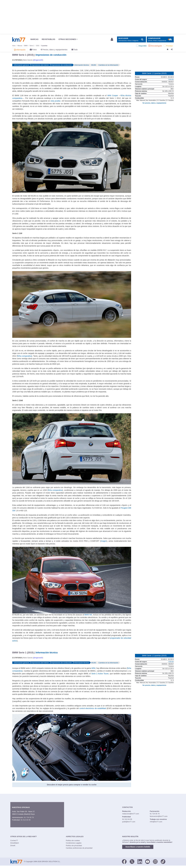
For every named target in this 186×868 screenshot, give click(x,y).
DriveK (13, 846)
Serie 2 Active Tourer (100, 674)
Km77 (19, 39)
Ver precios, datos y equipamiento (154, 103)
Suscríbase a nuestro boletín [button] (138, 847)
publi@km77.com (129, 822)
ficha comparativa (25, 356)
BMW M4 (88, 615)
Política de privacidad (74, 846)
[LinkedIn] (140, 861)
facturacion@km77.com (159, 816)
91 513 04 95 (26, 820)
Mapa (33, 814)
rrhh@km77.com (156, 822)
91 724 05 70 (29, 817)
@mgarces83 (38, 60)
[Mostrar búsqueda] (131, 39)
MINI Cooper (113, 95)
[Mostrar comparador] (160, 39)
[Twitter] (132, 861)
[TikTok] (163, 861)
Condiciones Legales (74, 843)
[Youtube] (148, 861)
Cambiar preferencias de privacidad (79, 848)
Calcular (171, 79)
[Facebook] (124, 861)
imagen (104, 541)
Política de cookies (73, 840)
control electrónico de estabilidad (93, 708)
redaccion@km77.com (131, 814)
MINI (94, 668)
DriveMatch (15, 843)
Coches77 (14, 840)
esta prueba (55, 101)
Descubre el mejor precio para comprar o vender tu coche (72, 785)
